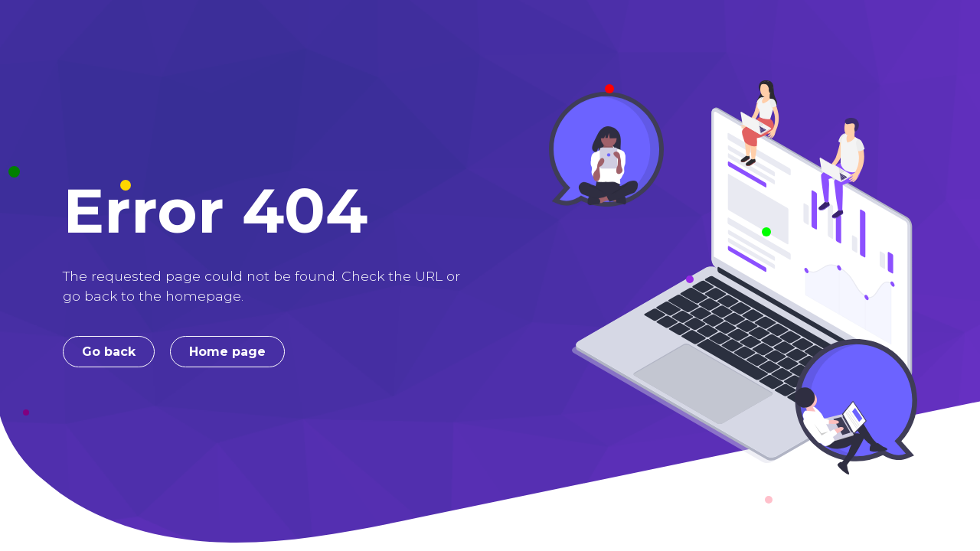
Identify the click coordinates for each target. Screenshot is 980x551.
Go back (109, 352)
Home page (227, 352)
